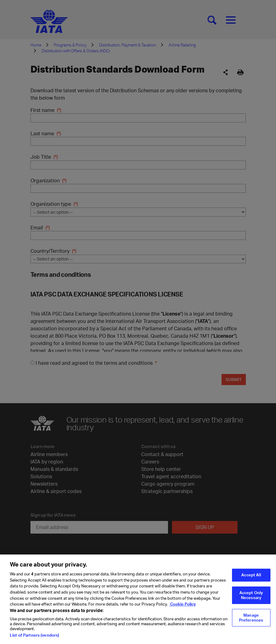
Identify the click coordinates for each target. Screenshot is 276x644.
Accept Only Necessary (251, 600)
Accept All (251, 580)
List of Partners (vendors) (34, 640)
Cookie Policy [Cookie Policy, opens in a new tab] (182, 609)
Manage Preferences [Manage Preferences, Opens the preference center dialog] (251, 623)
